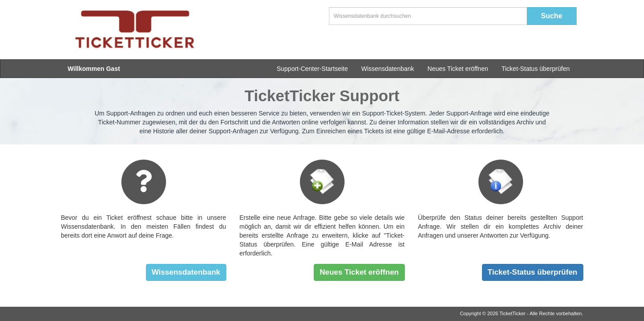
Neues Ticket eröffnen (458, 69)
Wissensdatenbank (387, 69)
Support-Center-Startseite (312, 69)
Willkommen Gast (94, 69)
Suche (552, 16)
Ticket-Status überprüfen (536, 69)
